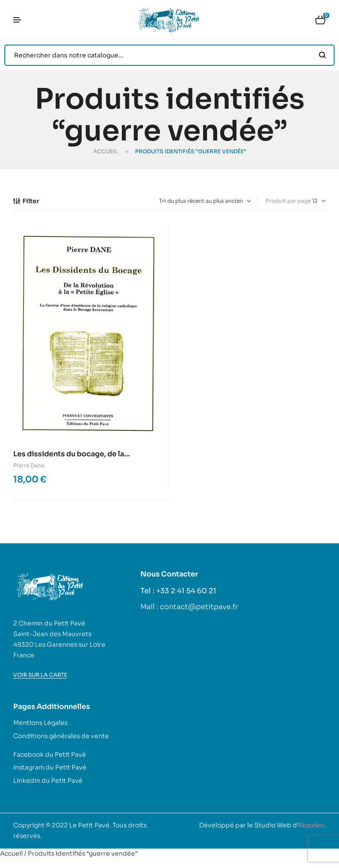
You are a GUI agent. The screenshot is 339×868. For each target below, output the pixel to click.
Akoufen (311, 825)
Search (322, 55)
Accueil (105, 151)
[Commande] (205, 201)
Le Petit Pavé (89, 825)
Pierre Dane (29, 465)
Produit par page (288, 201)
